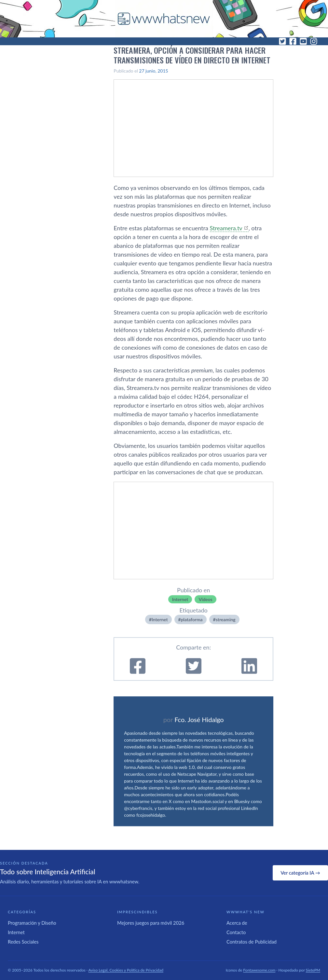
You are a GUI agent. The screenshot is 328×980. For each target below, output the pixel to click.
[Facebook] (293, 41)
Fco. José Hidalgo (199, 719)
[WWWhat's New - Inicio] (164, 19)
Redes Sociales (23, 942)
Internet (180, 599)
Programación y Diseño (32, 923)
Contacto (236, 932)
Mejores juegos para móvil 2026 (151, 923)
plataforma (192, 619)
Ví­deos (205, 599)
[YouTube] (303, 41)
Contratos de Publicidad (252, 942)
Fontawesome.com (259, 970)
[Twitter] (282, 41)
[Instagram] (314, 41)
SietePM (313, 970)
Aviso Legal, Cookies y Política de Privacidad (126, 970)
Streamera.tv (226, 228)
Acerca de (237, 923)
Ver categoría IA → (300, 873)
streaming (226, 619)
